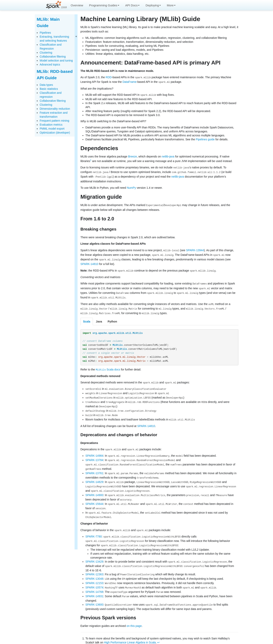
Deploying (153, 5)
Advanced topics (50, 64)
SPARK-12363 (94, 565)
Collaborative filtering (53, 57)
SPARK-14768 (94, 582)
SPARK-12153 (94, 574)
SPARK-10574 (94, 578)
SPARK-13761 (94, 467)
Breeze (132, 156)
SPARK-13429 (94, 553)
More (171, 5)
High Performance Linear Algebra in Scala (130, 632)
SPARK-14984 (94, 451)
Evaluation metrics (51, 125)
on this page (134, 615)
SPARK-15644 (94, 497)
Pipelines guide (205, 139)
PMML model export (52, 129)
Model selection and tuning (56, 61)
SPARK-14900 (94, 488)
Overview (77, 5)
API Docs (133, 5)
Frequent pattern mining (55, 121)
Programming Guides (104, 5)
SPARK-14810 (89, 262)
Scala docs (108, 366)
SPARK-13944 (195, 249)
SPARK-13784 (94, 455)
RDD (109, 77)
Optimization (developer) (55, 133)
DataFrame (129, 82)
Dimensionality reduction (55, 109)
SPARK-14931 (94, 586)
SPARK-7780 (94, 528)
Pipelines (45, 33)
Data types (46, 85)
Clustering (46, 53)
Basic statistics (49, 89)
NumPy (131, 187)
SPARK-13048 (94, 569)
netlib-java (168, 156)
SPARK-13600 (94, 594)
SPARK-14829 (94, 476)
